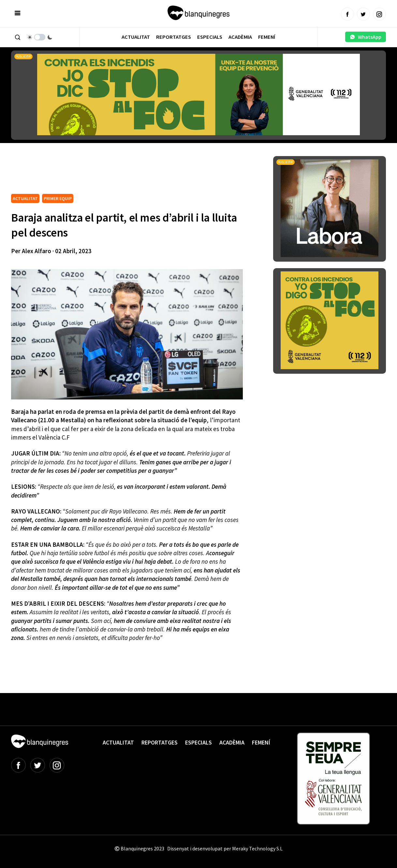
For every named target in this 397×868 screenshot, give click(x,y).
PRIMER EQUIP (58, 198)
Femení (267, 37)
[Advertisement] (130, 174)
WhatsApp (366, 37)
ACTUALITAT (25, 198)
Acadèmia (240, 37)
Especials (210, 37)
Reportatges (174, 37)
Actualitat (136, 37)
